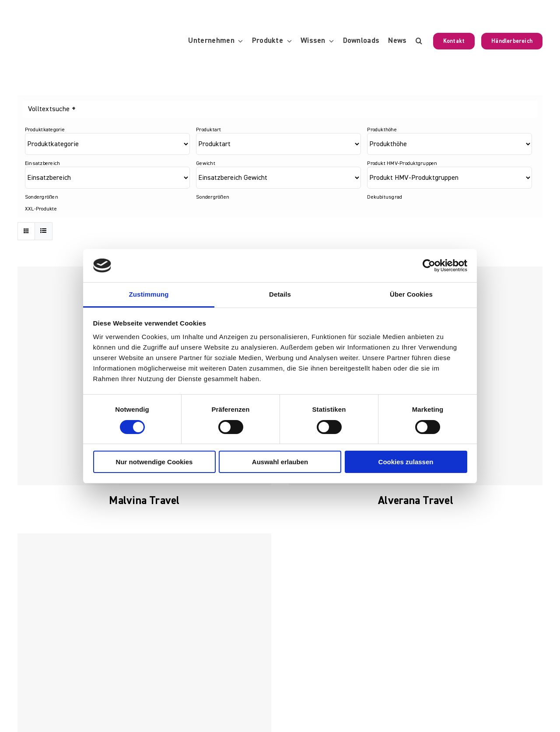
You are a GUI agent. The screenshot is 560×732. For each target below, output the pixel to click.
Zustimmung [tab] (149, 294)
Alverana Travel (416, 501)
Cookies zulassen (406, 462)
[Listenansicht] (44, 231)
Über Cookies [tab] (411, 294)
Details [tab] (280, 294)
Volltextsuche (52, 109)
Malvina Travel (144, 501)
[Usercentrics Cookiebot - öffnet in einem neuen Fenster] (429, 266)
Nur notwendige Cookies (154, 462)
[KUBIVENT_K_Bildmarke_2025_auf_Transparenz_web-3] (78, 14)
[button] (419, 41)
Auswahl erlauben (280, 462)
